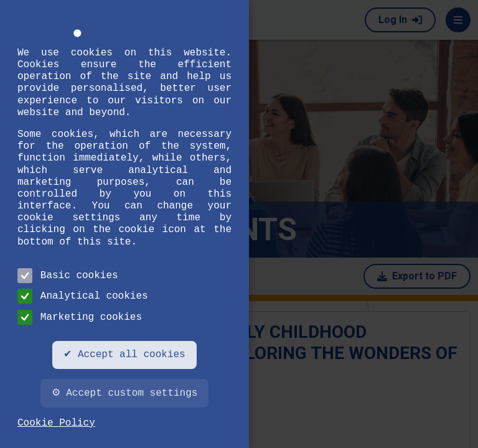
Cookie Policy (56, 423)
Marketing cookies (80, 317)
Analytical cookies (83, 296)
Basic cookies (68, 276)
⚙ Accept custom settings (125, 393)
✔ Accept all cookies (124, 355)
